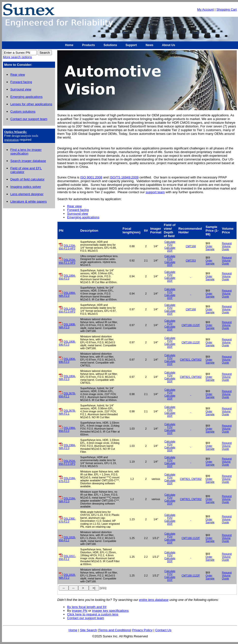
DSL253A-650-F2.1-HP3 (67, 261)
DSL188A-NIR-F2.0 (67, 294)
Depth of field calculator (27, 179)
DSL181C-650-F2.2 (67, 557)
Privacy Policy (142, 630)
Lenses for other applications (31, 104)
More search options (17, 57)
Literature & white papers (29, 201)
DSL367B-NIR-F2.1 (67, 412)
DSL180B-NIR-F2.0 (67, 326)
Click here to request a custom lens (93, 614)
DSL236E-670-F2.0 (67, 520)
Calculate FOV (170, 243)
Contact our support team (86, 618)
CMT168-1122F (191, 325)
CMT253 (191, 261)
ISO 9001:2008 (91, 177)
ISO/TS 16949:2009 (124, 177)
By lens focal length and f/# (87, 607)
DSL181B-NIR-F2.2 (67, 576)
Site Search (88, 630)
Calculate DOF (170, 249)
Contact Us (163, 630)
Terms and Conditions (114, 630)
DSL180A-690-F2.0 (67, 360)
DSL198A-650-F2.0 (67, 429)
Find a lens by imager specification (26, 152)
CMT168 (191, 246)
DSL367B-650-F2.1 (67, 395)
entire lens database (154, 600)
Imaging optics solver (26, 187)
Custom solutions (23, 112)
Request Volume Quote (227, 246)
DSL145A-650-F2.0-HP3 (67, 310)
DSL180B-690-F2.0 (67, 343)
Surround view (78, 214)
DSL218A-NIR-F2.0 (67, 500)
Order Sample (210, 248)
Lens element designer (27, 194)
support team (155, 192)
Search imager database (28, 161)
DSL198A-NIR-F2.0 (67, 447)
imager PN (80, 611)
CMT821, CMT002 (191, 360)
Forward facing (78, 210)
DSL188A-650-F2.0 (67, 277)
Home (73, 630)
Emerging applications (83, 217)
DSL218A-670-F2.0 (67, 480)
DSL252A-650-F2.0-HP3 (67, 462)
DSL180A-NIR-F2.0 (67, 378)
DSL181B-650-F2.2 (67, 539)
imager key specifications (111, 611)
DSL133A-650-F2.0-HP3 (67, 247)
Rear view (74, 206)
